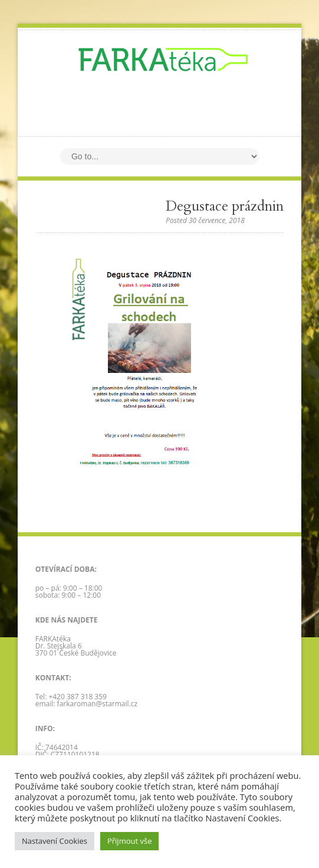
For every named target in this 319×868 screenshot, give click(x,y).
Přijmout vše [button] (130, 841)
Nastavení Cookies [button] (55, 841)
